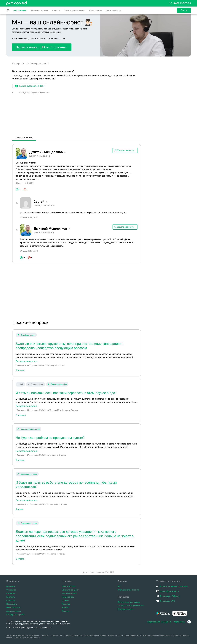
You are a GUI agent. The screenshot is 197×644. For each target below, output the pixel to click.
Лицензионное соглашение (159, 622)
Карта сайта (179, 622)
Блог (120, 586)
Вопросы (56, 10)
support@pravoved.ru (168, 591)
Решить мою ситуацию (75, 10)
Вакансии (11, 593)
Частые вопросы (69, 593)
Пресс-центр (12, 604)
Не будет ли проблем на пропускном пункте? (50, 438)
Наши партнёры (13, 607)
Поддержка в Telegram (168, 596)
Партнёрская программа (129, 602)
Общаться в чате (124, 150)
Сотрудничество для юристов (131, 606)
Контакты (11, 597)
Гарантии (66, 604)
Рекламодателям (125, 609)
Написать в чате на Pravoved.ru (172, 586)
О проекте (11, 586)
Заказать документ (39, 10)
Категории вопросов (15, 615)
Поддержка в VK (166, 601)
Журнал (65, 607)
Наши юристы (95, 10)
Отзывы (66, 600)
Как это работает (114, 10)
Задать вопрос (20, 10)
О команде (11, 590)
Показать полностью (27, 361)
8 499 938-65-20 (180, 3)
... (26, 64)
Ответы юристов (24, 138)
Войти (184, 10)
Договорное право (38, 64)
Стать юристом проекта (128, 590)
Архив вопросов (14, 611)
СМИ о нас (11, 600)
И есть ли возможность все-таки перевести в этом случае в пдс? (66, 393)
